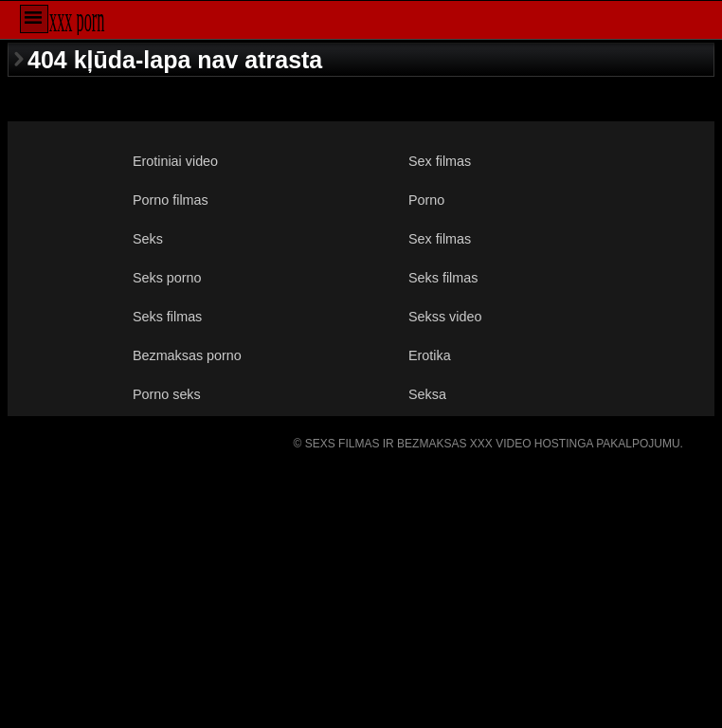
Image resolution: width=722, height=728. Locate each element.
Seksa (427, 394)
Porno (426, 200)
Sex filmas (440, 161)
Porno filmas (171, 200)
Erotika (430, 355)
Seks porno (167, 278)
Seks (148, 239)
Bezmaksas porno (187, 355)
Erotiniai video (175, 161)
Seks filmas (443, 278)
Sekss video (445, 317)
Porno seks (167, 394)
